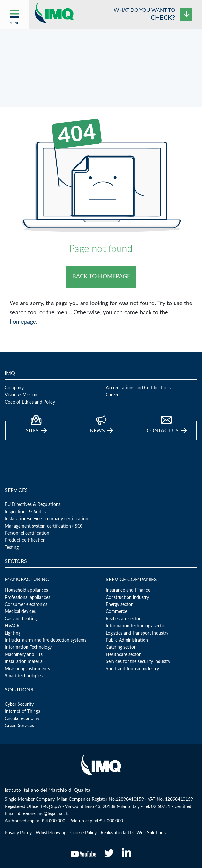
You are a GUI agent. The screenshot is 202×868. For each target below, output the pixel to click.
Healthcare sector (123, 655)
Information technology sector (136, 626)
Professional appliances (27, 598)
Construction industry (127, 598)
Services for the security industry (138, 662)
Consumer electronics (26, 605)
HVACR (12, 626)
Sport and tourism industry (132, 669)
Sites (36, 427)
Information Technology (28, 647)
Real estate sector (123, 619)
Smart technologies (24, 676)
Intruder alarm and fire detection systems (46, 640)
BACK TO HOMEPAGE (101, 277)
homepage (23, 322)
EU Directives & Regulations (33, 505)
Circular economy (22, 719)
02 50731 (161, 807)
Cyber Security (19, 704)
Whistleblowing (51, 833)
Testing (12, 548)
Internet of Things (22, 711)
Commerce (117, 612)
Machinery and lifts (24, 655)
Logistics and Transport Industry (137, 633)
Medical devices (20, 612)
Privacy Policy (18, 833)
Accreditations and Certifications (138, 388)
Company (14, 388)
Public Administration (127, 640)
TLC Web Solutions (147, 833)
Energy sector (119, 605)
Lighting (13, 633)
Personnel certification (27, 533)
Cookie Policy (83, 833)
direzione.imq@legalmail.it (43, 814)
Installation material (24, 662)
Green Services (19, 726)
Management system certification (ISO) (43, 526)
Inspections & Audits (25, 512)
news (101, 427)
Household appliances (26, 590)
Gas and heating (21, 619)
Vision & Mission (21, 395)
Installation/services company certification (47, 519)
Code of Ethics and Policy (30, 402)
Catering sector (121, 647)
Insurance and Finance (128, 590)
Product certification (25, 540)
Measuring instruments (27, 669)
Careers (113, 395)
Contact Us (167, 427)
